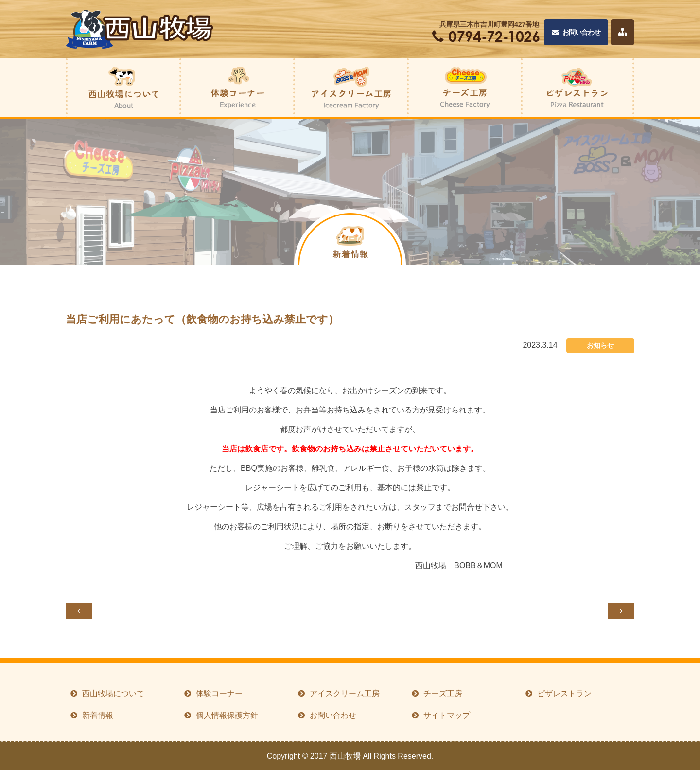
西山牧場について (113, 693)
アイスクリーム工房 (345, 693)
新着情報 (98, 715)
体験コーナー (219, 693)
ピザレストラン (564, 693)
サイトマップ (447, 715)
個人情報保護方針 (227, 715)
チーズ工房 (443, 693)
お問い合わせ (576, 32)
